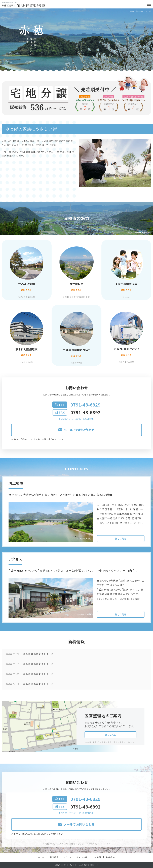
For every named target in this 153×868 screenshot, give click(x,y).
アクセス (67, 857)
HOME (42, 857)
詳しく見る (121, 539)
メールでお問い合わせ (76, 430)
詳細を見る (27, 290)
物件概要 (110, 857)
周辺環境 (54, 857)
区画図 (98, 857)
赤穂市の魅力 (83, 857)
